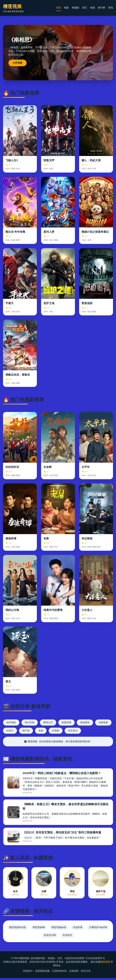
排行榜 (101, 8)
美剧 (41, 733)
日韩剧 (56, 733)
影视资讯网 (50, 937)
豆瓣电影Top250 (98, 929)
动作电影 (11, 725)
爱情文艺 (48, 725)
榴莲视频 (105, 964)
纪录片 (10, 733)
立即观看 (18, 64)
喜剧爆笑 (85, 725)
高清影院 (67, 937)
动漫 (92, 8)
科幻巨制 (30, 725)
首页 (59, 8)
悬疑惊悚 (66, 725)
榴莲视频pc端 (59, 929)
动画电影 (103, 725)
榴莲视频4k (39, 929)
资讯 (111, 8)
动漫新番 (78, 929)
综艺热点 (73, 733)
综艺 (85, 8)
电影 (66, 8)
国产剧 (26, 733)
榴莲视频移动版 (18, 929)
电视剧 (76, 8)
